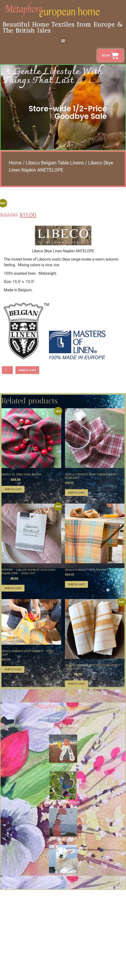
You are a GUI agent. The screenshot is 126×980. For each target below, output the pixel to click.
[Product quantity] (7, 460)
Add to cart (27, 460)
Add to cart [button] (13, 579)
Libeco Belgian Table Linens (55, 163)
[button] (63, 40)
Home (15, 163)
